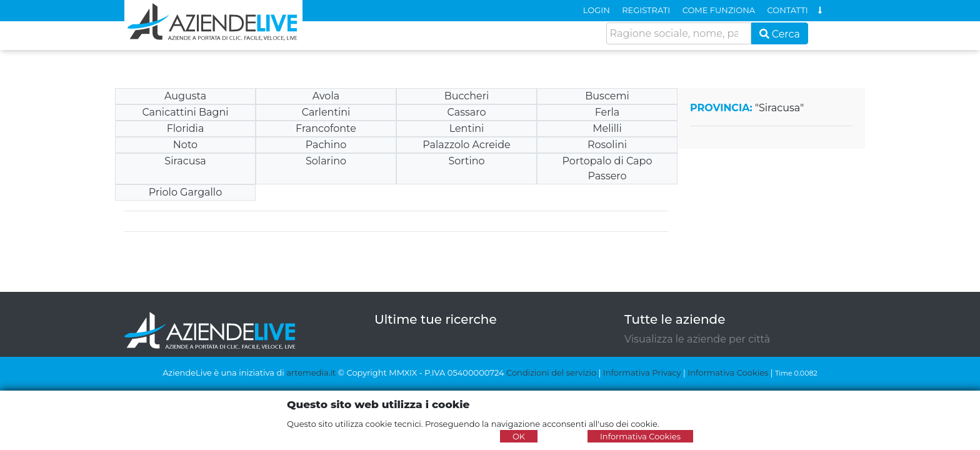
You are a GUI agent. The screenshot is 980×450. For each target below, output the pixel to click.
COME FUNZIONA (719, 10)
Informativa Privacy (642, 372)
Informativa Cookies (728, 372)
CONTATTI (788, 10)
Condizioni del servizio (551, 372)
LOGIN (597, 10)
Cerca (780, 34)
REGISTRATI (646, 10)
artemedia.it (311, 372)
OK (519, 436)
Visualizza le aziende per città (697, 339)
